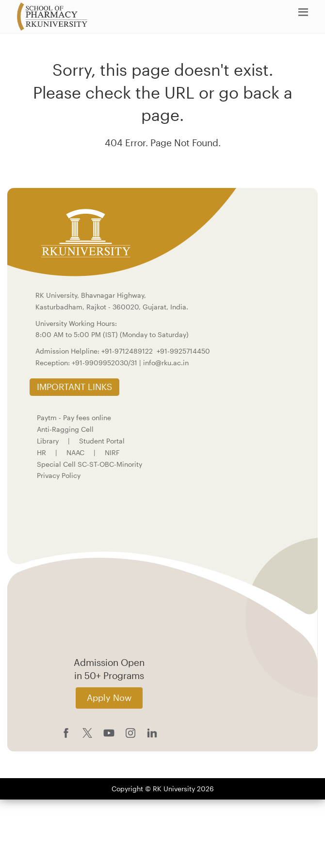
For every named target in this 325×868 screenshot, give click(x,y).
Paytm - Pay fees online (74, 417)
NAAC (75, 452)
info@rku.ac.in (166, 363)
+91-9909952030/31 (106, 363)
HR (41, 452)
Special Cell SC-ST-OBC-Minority (89, 464)
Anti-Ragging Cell (65, 429)
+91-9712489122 (127, 351)
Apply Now (109, 698)
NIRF (112, 452)
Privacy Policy (59, 475)
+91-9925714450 (183, 351)
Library (48, 441)
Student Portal (102, 441)
